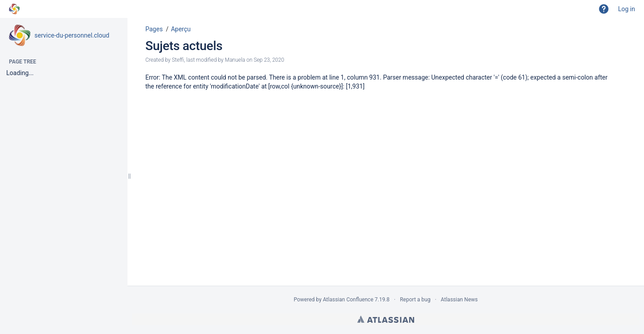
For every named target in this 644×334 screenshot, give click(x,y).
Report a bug (415, 300)
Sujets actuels (184, 46)
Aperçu (181, 29)
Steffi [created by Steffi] (178, 60)
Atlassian (386, 319)
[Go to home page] (14, 9)
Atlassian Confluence (348, 300)
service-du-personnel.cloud (72, 35)
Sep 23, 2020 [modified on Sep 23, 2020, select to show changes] (269, 60)
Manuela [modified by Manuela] (235, 60)
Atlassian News (460, 300)
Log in (627, 9)
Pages (154, 29)
